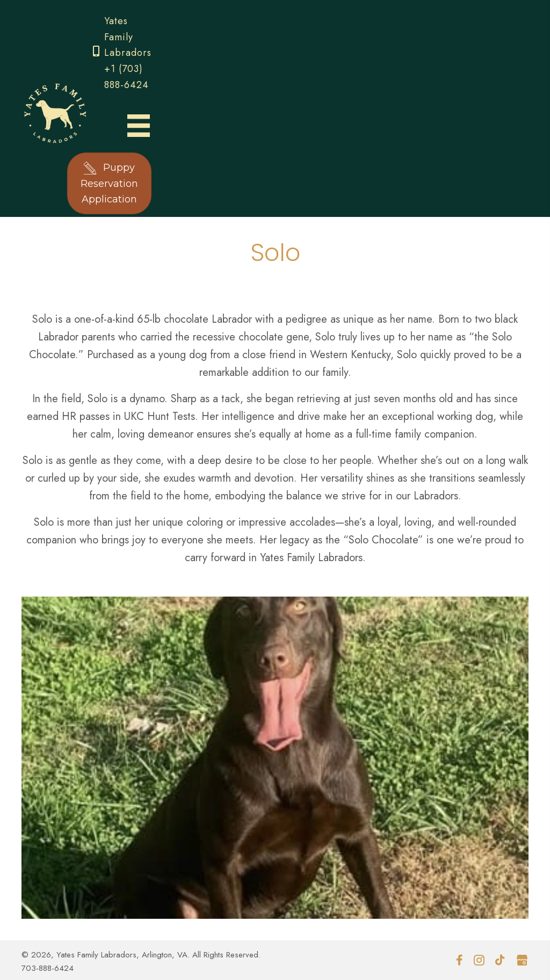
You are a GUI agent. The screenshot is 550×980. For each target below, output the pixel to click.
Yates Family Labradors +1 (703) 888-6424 (128, 53)
